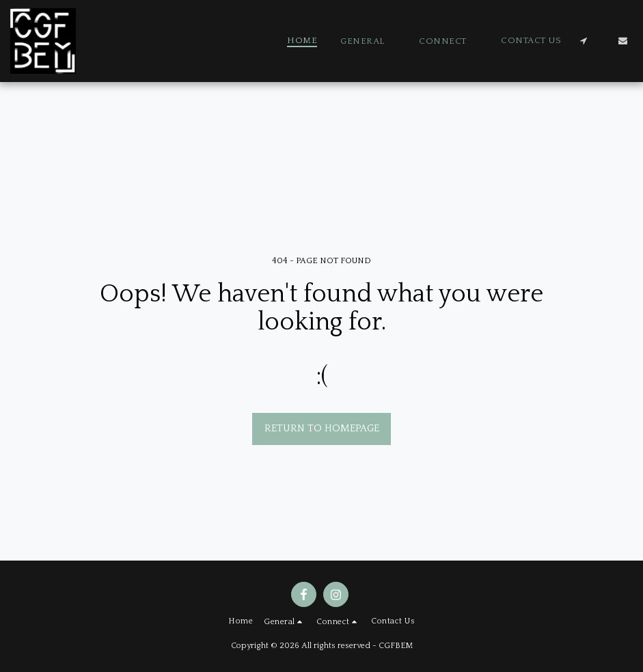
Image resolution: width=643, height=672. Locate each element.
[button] (368, 41)
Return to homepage (322, 428)
